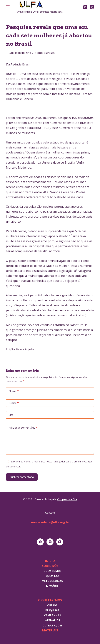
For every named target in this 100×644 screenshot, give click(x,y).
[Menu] (8, 7)
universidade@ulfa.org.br (50, 522)
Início (50, 561)
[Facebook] (40, 542)
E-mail (14, 403)
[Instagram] (85, 7)
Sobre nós (50, 566)
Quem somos (52, 571)
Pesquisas (52, 610)
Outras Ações (52, 625)
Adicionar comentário (23, 428)
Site (11, 415)
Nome (14, 391)
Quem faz (52, 576)
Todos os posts (45, 53)
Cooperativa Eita (67, 499)
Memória (52, 586)
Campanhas (52, 615)
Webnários (52, 620)
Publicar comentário (22, 477)
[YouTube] (60, 542)
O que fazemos (50, 600)
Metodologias (52, 581)
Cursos (52, 605)
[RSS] (92, 7)
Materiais (50, 630)
